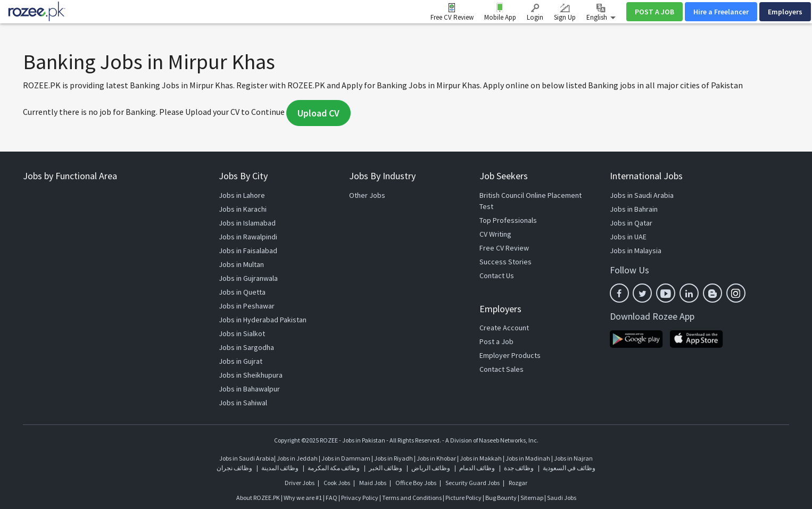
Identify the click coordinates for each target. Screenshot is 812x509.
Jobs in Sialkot (242, 333)
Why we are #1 (303, 498)
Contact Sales (502, 369)
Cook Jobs (337, 483)
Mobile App (500, 17)
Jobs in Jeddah (297, 458)
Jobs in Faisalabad (248, 251)
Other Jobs (367, 195)
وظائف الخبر (386, 468)
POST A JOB (654, 12)
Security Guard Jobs (473, 483)
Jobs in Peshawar (247, 306)
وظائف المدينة (280, 468)
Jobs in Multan (241, 264)
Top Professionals (508, 220)
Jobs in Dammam (346, 458)
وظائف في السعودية (569, 468)
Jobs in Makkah (481, 458)
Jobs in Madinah (528, 458)
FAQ (332, 498)
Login (535, 13)
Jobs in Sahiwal (243, 403)
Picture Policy (463, 498)
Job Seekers (504, 176)
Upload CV (318, 113)
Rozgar (518, 483)
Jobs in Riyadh (393, 458)
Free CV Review (452, 17)
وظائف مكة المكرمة (334, 468)
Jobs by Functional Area (70, 176)
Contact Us (497, 276)
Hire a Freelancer (721, 12)
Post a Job (496, 341)
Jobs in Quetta (242, 292)
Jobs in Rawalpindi (248, 237)
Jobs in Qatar (631, 223)
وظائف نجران (234, 468)
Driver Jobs (300, 483)
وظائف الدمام (477, 468)
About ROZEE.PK (258, 498)
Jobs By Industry (382, 176)
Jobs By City (243, 176)
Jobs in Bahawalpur (249, 389)
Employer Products (510, 355)
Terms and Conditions (412, 498)
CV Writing (495, 234)
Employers (785, 12)
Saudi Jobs (562, 498)
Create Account (504, 328)
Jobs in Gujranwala (248, 278)
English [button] (601, 13)
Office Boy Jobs (416, 483)
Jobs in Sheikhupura (251, 375)
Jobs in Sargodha (246, 347)
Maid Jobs (373, 483)
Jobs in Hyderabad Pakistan (263, 320)
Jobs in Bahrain (634, 209)
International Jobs (646, 176)
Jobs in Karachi (243, 209)
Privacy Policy (360, 498)
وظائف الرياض (431, 468)
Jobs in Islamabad (247, 223)
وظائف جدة (519, 468)
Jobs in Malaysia (636, 251)
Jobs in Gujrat (241, 361)
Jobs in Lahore (242, 195)
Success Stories (506, 262)
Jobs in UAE (628, 237)
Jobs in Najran (573, 458)
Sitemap (532, 498)
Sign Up (565, 13)
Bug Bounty (501, 498)
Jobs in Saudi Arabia (642, 195)
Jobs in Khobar (436, 458)
